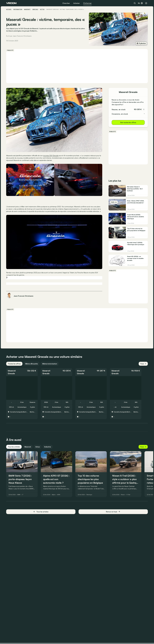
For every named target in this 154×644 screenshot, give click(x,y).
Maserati (27, 9)
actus (42, 9)
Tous (143, 364)
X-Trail (128, 495)
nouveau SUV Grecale (51, 155)
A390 (59, 495)
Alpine (54, 495)
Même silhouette (32, 364)
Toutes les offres (14, 364)
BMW (19, 495)
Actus (38, 447)
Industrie (48, 447)
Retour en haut (113, 512)
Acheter (77, 3)
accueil (9, 9)
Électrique (89, 495)
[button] (22, 372)
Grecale (35, 9)
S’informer (87, 3)
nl (140, 3)
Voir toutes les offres (128, 122)
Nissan (123, 495)
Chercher (66, 3)
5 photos (141, 43)
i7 (23, 495)
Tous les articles (14, 447)
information (18, 9)
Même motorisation (50, 364)
